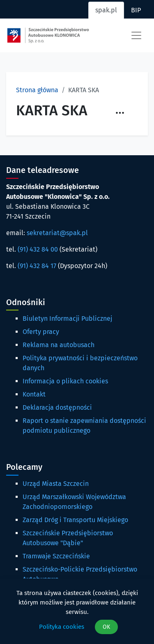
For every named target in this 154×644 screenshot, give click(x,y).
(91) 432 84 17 (37, 266)
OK (106, 627)
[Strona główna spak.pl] (48, 35)
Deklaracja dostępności (57, 407)
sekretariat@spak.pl (57, 233)
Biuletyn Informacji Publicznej (67, 318)
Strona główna (37, 90)
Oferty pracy (41, 332)
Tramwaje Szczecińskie (56, 556)
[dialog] (77, 611)
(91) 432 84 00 (38, 249)
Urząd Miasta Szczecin (56, 484)
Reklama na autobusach (59, 345)
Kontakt (34, 394)
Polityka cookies (62, 627)
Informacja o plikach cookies (65, 381)
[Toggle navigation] (136, 35)
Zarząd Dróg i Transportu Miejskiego (75, 520)
